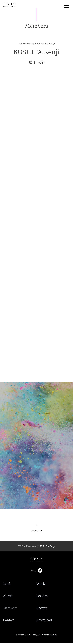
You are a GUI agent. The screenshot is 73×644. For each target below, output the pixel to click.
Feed (7, 585)
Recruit (42, 609)
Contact (9, 621)
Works (41, 585)
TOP (21, 547)
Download (44, 621)
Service (42, 597)
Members (31, 547)
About (8, 597)
